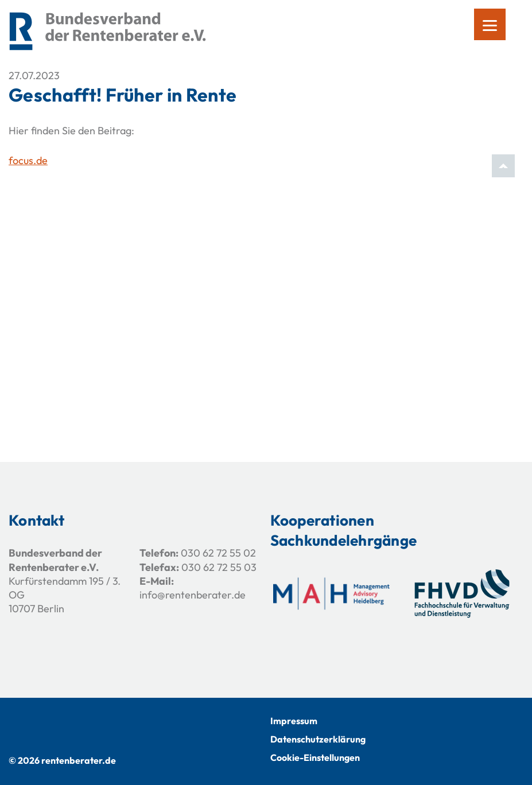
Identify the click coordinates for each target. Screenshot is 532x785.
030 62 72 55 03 (219, 567)
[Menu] (490, 24)
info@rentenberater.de (193, 595)
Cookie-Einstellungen (315, 757)
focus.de (28, 160)
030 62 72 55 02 (218, 553)
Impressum (294, 721)
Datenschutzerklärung (318, 739)
